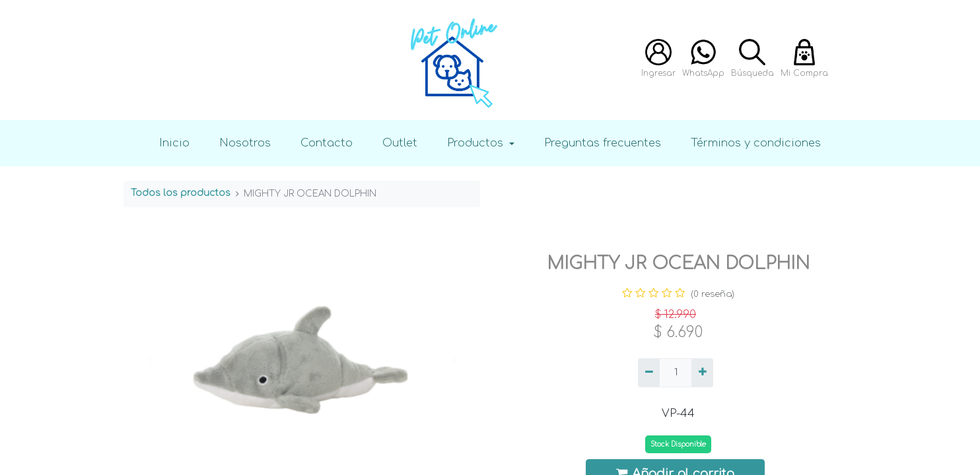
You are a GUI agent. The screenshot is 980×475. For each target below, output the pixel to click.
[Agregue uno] (702, 373)
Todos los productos (181, 193)
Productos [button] (477, 143)
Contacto (327, 143)
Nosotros (245, 143)
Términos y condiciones (756, 143)
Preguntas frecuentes (603, 143)
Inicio (174, 143)
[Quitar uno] (649, 373)
